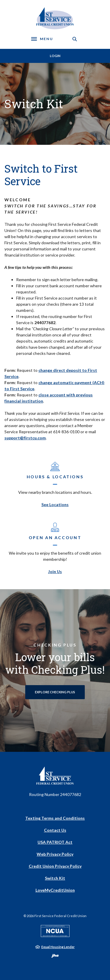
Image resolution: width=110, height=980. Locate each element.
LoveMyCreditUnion (55, 890)
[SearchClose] (75, 39)
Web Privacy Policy (55, 854)
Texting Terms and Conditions (55, 818)
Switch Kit (55, 878)
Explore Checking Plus (55, 692)
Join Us (55, 571)
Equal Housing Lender (58, 947)
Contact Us (55, 830)
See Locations (55, 504)
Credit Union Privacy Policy (55, 866)
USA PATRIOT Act (55, 842)
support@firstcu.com (25, 438)
